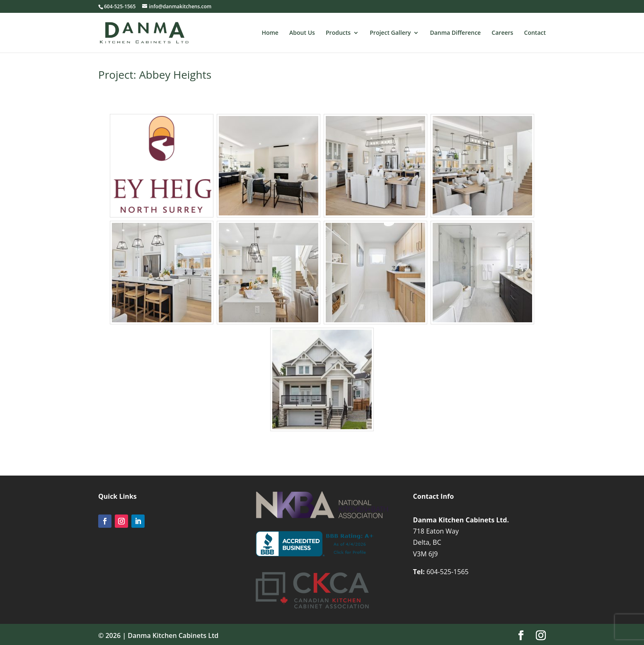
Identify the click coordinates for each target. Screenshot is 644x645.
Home (270, 33)
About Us (302, 33)
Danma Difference (455, 33)
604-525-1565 (448, 572)
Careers (502, 33)
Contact (535, 33)
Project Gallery (390, 33)
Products (338, 33)
